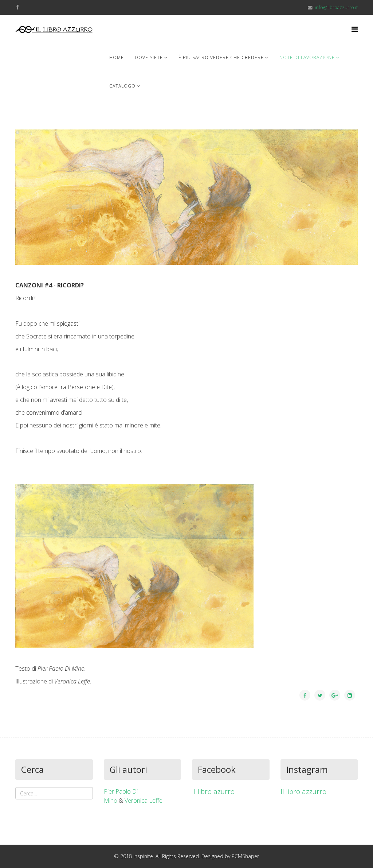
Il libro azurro (213, 791)
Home (117, 57)
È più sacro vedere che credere (221, 57)
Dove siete (149, 57)
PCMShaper (245, 856)
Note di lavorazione (307, 57)
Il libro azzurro (303, 791)
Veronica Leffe (144, 801)
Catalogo (122, 86)
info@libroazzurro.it (336, 7)
